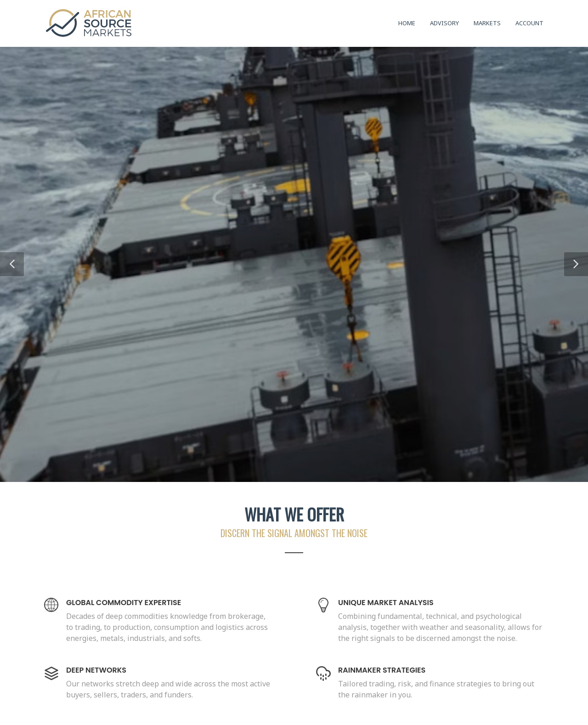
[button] (12, 264)
